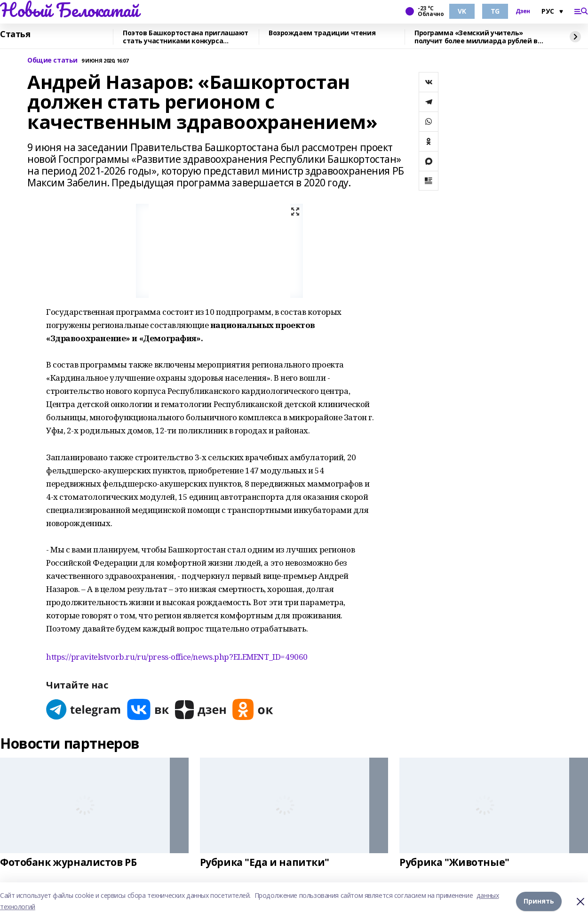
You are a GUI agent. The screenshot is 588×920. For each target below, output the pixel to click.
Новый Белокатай (69, 10)
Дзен (523, 11)
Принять (539, 901)
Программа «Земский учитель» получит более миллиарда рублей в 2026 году (476, 37)
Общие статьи (52, 60)
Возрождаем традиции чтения (322, 33)
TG (495, 11)
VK (462, 11)
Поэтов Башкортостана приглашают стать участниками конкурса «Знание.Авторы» (186, 37)
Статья (15, 34)
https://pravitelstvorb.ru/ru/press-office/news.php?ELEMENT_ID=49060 (177, 657)
